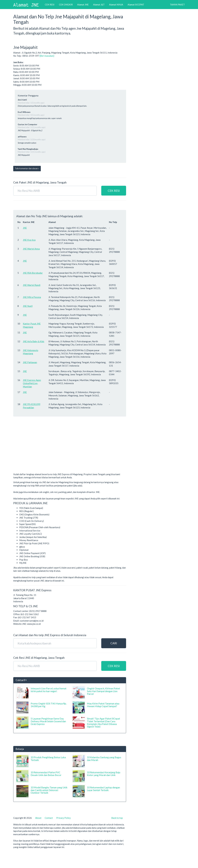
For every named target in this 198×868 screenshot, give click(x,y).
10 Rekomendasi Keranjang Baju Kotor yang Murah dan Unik (104, 774)
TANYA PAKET (177, 5)
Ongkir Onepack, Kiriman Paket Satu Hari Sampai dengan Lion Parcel (103, 691)
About (38, 818)
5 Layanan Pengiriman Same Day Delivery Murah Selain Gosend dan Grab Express (48, 721)
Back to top (117, 818)
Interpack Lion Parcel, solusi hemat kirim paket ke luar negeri (49, 690)
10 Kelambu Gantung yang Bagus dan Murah (104, 759)
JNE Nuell (28, 306)
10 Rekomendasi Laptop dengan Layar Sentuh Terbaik (103, 789)
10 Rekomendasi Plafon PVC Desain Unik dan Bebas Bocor (46, 774)
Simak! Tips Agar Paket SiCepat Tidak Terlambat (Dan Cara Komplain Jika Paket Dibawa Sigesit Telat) (103, 722)
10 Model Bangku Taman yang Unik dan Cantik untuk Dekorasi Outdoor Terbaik (49, 790)
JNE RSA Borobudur (33, 273)
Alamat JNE (83, 5)
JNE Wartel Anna (31, 249)
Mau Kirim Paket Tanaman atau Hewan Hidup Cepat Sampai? (103, 705)
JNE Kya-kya (29, 240)
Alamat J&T (99, 5)
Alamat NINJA (116, 5)
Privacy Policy (63, 818)
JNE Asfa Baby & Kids (34, 341)
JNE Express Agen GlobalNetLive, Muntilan (32, 383)
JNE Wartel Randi (32, 285)
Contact (49, 818)
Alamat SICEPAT (136, 5)
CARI (114, 643)
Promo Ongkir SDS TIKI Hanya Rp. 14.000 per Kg (49, 705)
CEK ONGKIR (66, 5)
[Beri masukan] (47, 56)
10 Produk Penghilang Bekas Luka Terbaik (48, 759)
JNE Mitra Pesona (32, 297)
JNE (25, 228)
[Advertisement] (70, 449)
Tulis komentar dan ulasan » (27, 168)
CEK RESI (50, 5)
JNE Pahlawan (30, 362)
